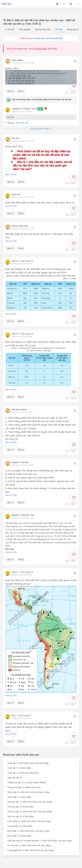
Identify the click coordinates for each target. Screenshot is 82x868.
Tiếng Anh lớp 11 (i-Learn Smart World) (27, 782)
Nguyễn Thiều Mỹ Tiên (23, 515)
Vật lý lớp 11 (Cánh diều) (19, 797)
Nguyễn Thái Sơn (20, 462)
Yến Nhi (15, 138)
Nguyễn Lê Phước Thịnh (28, 109)
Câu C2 (15, 334)
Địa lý (21, 91)
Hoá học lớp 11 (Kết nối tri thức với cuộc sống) (29, 802)
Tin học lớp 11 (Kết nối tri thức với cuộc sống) (29, 845)
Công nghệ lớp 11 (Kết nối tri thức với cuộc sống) (31, 850)
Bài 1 (14, 716)
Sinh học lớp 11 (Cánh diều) (20, 816)
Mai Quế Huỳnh (19, 410)
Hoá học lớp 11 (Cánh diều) (20, 807)
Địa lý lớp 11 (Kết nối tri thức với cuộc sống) (28, 831)
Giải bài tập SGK (43, 29)
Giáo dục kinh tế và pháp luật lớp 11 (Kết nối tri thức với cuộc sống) (39, 841)
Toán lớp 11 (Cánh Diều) (19, 768)
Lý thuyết (10, 29)
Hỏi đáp (59, 29)
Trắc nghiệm (25, 29)
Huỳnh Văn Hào (20, 226)
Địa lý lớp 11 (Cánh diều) (19, 836)
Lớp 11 (10, 91)
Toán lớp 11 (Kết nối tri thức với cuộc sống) (28, 763)
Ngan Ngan (17, 60)
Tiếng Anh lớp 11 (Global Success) (24, 787)
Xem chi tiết (11, 174)
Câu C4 (15, 261)
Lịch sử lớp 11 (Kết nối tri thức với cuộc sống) (29, 821)
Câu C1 (15, 572)
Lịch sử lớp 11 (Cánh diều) (20, 826)
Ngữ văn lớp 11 (15, 778)
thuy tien (16, 194)
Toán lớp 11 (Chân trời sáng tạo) (23, 773)
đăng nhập (42, 49)
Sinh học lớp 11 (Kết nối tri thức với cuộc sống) (30, 811)
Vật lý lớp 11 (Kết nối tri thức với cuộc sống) (28, 792)
